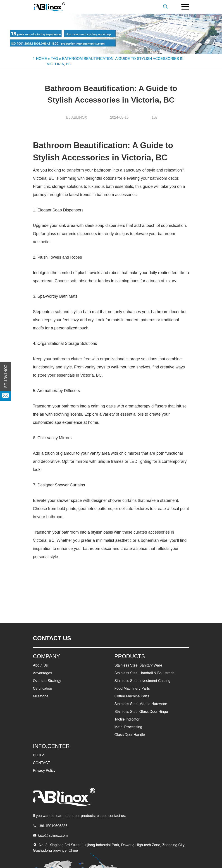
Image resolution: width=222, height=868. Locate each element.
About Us (41, 665)
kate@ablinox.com (53, 835)
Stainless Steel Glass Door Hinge (141, 712)
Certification (43, 688)
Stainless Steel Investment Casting (142, 681)
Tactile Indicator (127, 719)
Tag (55, 59)
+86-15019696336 (53, 826)
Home (41, 59)
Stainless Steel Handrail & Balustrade (145, 673)
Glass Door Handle (130, 735)
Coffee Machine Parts (132, 696)
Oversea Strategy (47, 681)
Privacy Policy (44, 771)
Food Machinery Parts (132, 688)
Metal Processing (128, 727)
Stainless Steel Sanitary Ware (138, 665)
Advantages (43, 673)
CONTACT (42, 763)
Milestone (41, 696)
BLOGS (39, 755)
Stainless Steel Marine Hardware (141, 704)
